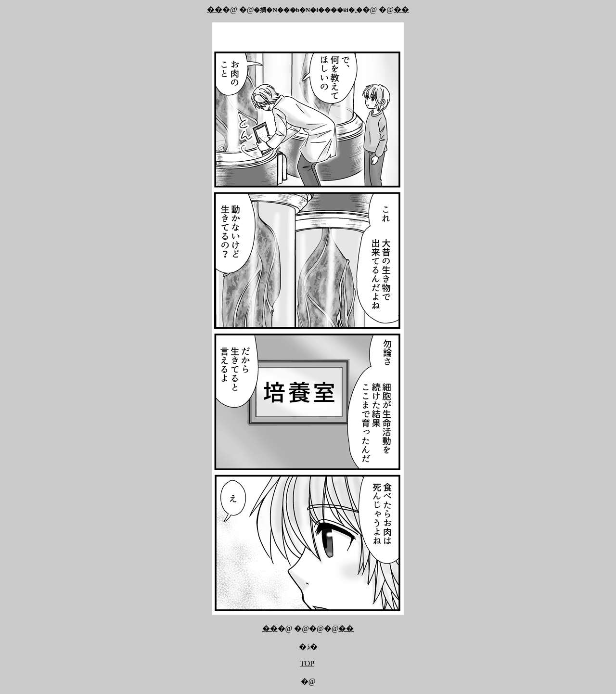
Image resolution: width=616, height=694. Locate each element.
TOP (307, 663)
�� (215, 9)
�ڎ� (308, 647)
